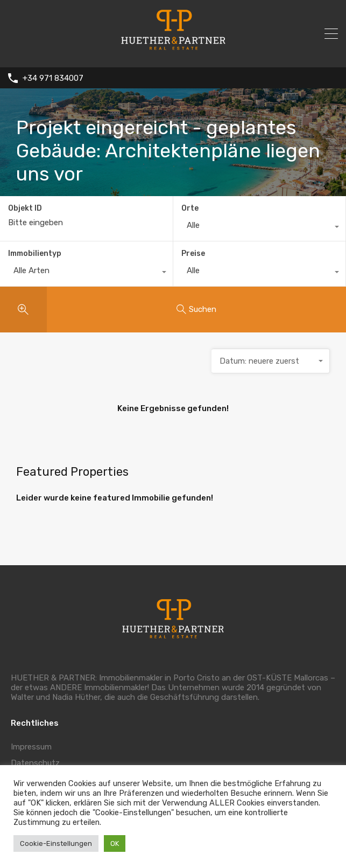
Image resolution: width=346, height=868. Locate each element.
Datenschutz (35, 763)
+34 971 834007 (53, 78)
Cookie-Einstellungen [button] (56, 843)
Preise (193, 254)
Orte (190, 208)
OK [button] (115, 843)
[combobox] (260, 228)
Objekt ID (25, 209)
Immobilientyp (35, 254)
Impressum (31, 747)
